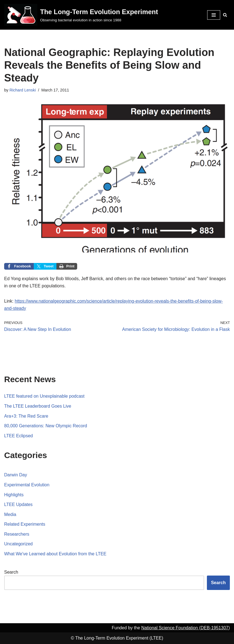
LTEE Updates (18, 504)
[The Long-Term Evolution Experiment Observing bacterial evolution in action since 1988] (81, 15)
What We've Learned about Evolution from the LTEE (55, 554)
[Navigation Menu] (214, 15)
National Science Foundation (170, 628)
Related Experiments (25, 524)
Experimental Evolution (27, 485)
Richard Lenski (23, 90)
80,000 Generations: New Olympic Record (46, 426)
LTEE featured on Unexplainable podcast (44, 396)
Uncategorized (18, 544)
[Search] (225, 15)
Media (10, 514)
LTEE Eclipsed (19, 436)
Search (11, 572)
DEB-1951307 (214, 628)
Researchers (17, 534)
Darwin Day (16, 475)
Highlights (14, 495)
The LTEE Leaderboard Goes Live (38, 406)
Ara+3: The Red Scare (26, 416)
